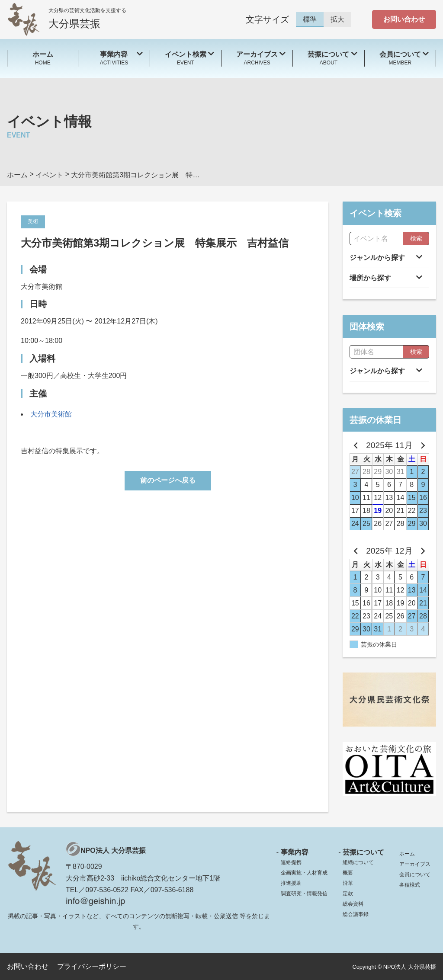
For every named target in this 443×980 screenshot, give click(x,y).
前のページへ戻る (168, 480)
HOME (43, 58)
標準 (310, 19)
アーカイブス (415, 864)
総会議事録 (356, 914)
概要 (348, 873)
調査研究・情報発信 (304, 894)
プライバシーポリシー (92, 966)
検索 (416, 238)
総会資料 (353, 904)
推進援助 (291, 883)
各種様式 (410, 885)
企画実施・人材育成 (304, 873)
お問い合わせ (404, 19)
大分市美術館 (51, 414)
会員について (415, 874)
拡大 (337, 19)
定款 (348, 894)
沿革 (348, 883)
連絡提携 (291, 862)
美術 (33, 221)
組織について (358, 862)
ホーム (407, 854)
